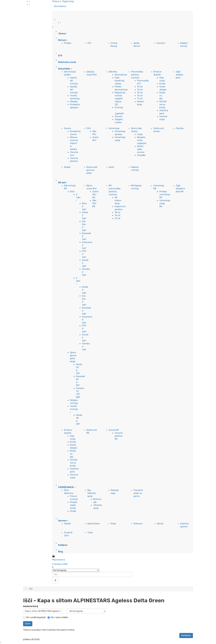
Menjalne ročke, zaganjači (142, 140)
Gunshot (161, 43)
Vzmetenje (114, 128)
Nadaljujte (186, 635)
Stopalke (141, 155)
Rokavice (138, 524)
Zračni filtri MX (95, 195)
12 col (140, 90)
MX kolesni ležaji (118, 201)
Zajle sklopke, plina (180, 75)
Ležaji (140, 134)
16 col (140, 96)
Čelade (67, 524)
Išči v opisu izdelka (58, 617)
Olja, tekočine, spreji (92, 493)
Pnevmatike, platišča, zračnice (137, 75)
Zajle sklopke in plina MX (180, 189)
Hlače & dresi (93, 524)
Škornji (160, 524)
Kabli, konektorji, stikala (120, 81)
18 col (117, 212)
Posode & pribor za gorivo (138, 493)
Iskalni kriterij (31, 606)
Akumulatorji (121, 75)
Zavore (67, 128)
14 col (140, 93)
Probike (68, 43)
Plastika (180, 128)
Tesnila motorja (74, 409)
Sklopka (74, 102)
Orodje (73, 511)
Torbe (90, 533)
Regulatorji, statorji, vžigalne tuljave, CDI (120, 99)
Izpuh (111, 167)
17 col (140, 99)
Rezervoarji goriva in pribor (92, 170)
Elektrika (113, 72)
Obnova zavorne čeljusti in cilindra (74, 143)
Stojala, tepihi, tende (74, 505)
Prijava (56, 1)
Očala (113, 524)
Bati (72, 192)
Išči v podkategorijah (34, 617)
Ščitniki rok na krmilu (163, 105)
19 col (117, 215)
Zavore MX (114, 430)
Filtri (89, 128)
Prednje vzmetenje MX (165, 195)
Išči (31, 589)
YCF (89, 43)
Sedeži (67, 167)
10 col (140, 87)
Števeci (119, 116)
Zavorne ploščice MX (119, 436)
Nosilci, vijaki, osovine (141, 149)
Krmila (162, 84)
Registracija (68, 1)
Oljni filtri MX (94, 204)
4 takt (78, 281)
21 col (117, 218)
